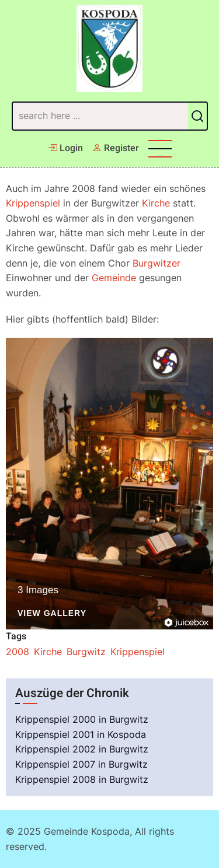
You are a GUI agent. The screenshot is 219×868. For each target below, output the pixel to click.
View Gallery (52, 613)
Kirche (156, 203)
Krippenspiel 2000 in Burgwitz (82, 719)
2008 (18, 652)
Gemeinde (114, 278)
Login (65, 148)
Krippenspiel (33, 203)
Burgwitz (86, 652)
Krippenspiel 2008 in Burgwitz (82, 779)
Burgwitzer (157, 263)
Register (116, 148)
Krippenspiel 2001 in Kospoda (81, 734)
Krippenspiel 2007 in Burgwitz (81, 764)
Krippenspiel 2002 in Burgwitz (82, 749)
